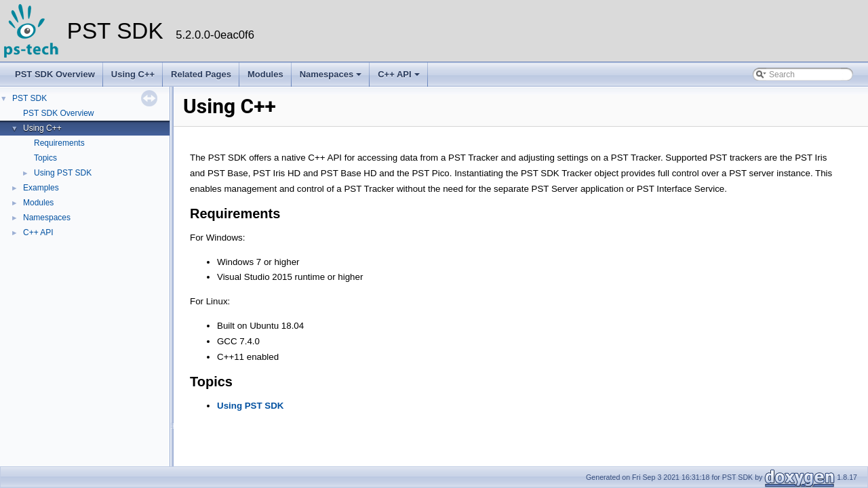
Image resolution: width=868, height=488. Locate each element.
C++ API (398, 74)
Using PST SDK (63, 173)
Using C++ (133, 74)
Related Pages (201, 74)
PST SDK (29, 98)
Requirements (59, 143)
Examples (41, 188)
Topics (45, 158)
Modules (265, 74)
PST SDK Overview (55, 74)
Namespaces (331, 74)
